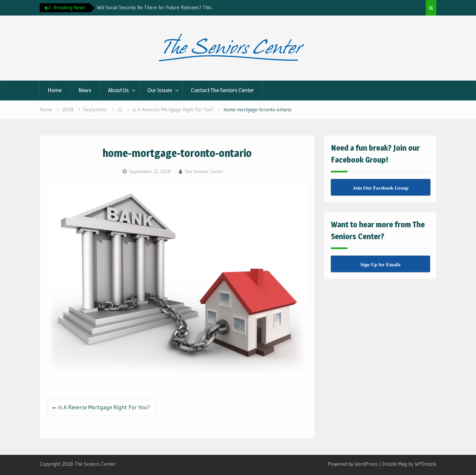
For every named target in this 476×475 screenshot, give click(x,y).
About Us (119, 90)
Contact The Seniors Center (222, 90)
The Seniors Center (204, 171)
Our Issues (160, 90)
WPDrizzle (426, 464)
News (85, 90)
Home (55, 90)
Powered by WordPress (353, 464)
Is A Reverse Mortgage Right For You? (104, 407)
